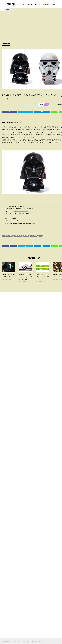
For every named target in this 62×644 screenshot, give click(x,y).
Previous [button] (3, 172)
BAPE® (26, 236)
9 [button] (37, 192)
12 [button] (40, 192)
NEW (24, 4)
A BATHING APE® (7, 236)
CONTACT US (26, 641)
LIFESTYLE (46, 4)
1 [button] (28, 192)
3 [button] (30, 192)
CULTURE (38, 4)
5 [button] (32, 192)
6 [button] (33, 192)
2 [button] (29, 192)
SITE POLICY (6, 641)
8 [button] (36, 192)
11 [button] (39, 192)
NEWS (47, 104)
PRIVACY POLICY (16, 641)
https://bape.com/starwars (21, 211)
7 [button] (34, 192)
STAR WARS (34, 236)
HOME (3, 10)
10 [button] (38, 192)
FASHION (30, 4)
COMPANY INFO (43, 641)
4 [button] (31, 192)
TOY (41, 236)
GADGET (41, 104)
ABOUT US (34, 641)
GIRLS (53, 4)
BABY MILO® (18, 236)
